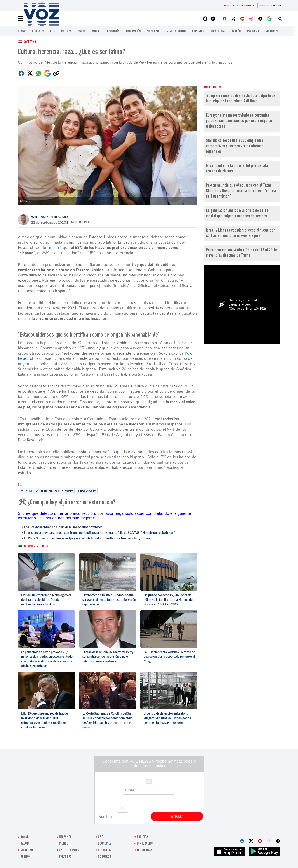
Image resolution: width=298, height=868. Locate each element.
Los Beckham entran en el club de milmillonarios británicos (63, 527)
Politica (66, 32)
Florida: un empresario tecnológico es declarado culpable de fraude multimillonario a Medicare (46, 600)
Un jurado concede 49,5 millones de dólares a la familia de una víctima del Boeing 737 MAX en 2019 (168, 600)
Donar (22, 32)
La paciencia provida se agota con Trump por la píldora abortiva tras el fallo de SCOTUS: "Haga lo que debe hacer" (100, 533)
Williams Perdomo (50, 217)
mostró (55, 247)
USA (52, 32)
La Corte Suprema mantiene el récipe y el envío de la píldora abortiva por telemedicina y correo (87, 538)
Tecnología (218, 32)
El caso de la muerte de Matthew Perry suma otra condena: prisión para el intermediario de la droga (108, 656)
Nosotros (272, 32)
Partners (253, 32)
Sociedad (153, 32)
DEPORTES (198, 32)
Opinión (236, 32)
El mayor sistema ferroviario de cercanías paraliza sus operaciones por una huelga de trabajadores (239, 121)
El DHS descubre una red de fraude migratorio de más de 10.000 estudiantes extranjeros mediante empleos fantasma (44, 720)
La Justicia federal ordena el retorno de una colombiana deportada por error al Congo (169, 656)
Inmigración (133, 32)
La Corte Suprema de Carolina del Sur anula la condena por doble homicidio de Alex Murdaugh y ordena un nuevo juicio (107, 720)
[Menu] (21, 19)
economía (113, 32)
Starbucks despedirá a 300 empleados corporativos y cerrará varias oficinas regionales (235, 146)
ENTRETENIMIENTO (176, 32)
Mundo (96, 32)
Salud (82, 32)
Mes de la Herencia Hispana (47, 491)
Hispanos (38, 32)
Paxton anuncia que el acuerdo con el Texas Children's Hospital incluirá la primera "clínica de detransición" (241, 191)
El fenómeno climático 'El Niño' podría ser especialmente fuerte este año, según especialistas (109, 600)
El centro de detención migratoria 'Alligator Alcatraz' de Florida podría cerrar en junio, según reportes (167, 718)
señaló (109, 452)
